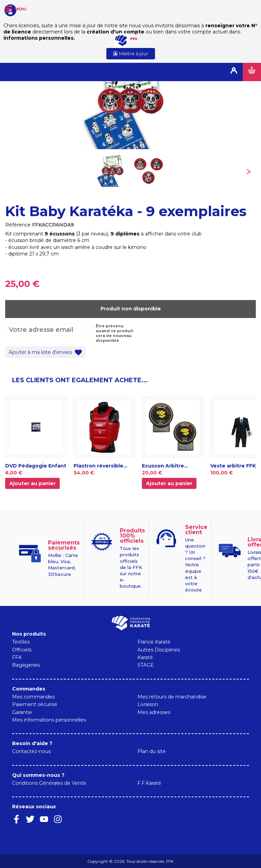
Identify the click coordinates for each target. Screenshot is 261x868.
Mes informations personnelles (49, 720)
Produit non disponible (131, 309)
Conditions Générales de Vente (49, 783)
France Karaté (154, 642)
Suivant (249, 171)
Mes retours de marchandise (172, 697)
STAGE (146, 665)
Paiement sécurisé (35, 704)
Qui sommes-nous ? (38, 775)
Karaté (145, 657)
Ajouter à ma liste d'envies (41, 352)
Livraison (148, 704)
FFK (17, 657)
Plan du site (152, 751)
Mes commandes (33, 697)
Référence (18, 225)
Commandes (29, 689)
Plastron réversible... (100, 466)
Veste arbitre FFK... (235, 466)
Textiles (21, 642)
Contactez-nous (31, 751)
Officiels (22, 650)
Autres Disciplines (159, 650)
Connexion (234, 72)
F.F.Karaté (149, 783)
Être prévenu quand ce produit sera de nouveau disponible (114, 333)
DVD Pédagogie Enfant (36, 466)
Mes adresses (154, 712)
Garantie (22, 712)
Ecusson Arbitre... (165, 466)
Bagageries (26, 665)
